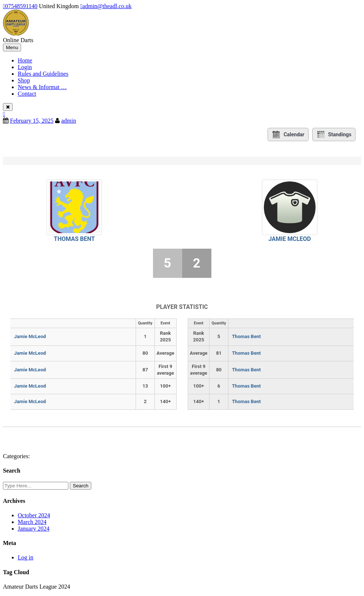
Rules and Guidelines (43, 74)
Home (25, 60)
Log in (25, 557)
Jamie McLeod (290, 239)
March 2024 (32, 522)
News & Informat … (42, 87)
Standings (334, 134)
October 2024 (34, 515)
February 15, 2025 (32, 121)
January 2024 (34, 529)
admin (69, 121)
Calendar (288, 134)
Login (25, 67)
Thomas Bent (74, 239)
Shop (24, 80)
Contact (27, 94)
